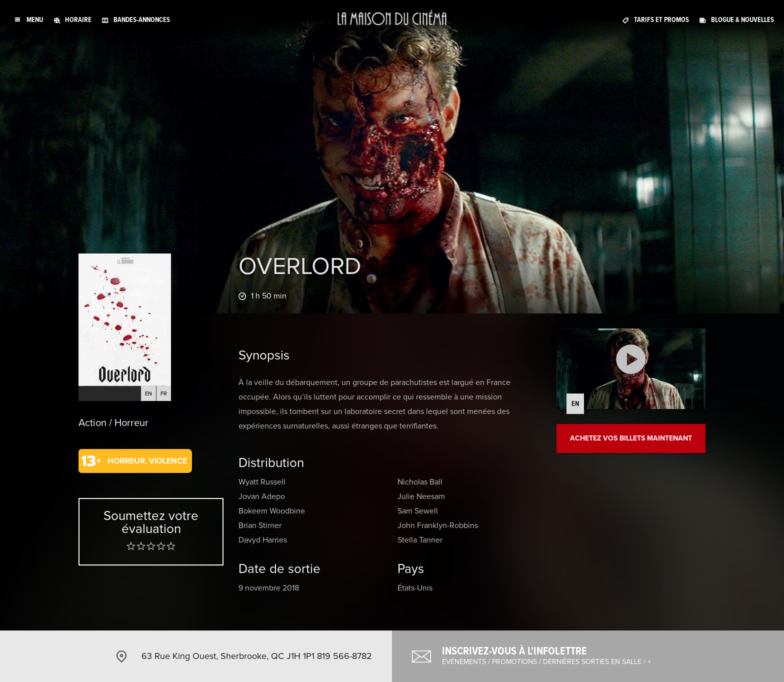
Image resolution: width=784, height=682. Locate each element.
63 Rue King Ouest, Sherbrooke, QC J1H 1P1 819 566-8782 (257, 656)
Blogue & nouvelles (742, 20)
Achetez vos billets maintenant (631, 438)
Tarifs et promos (661, 20)
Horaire (78, 20)
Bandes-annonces (142, 20)
